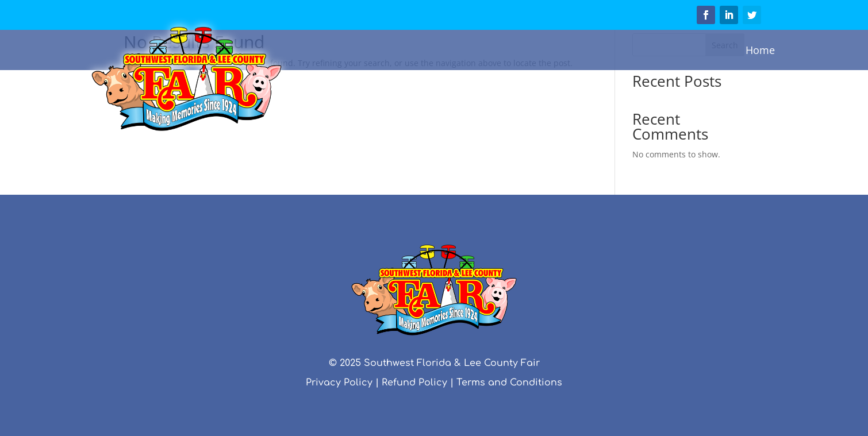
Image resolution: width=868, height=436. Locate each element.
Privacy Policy (339, 383)
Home (760, 50)
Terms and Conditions (509, 383)
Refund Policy (414, 383)
